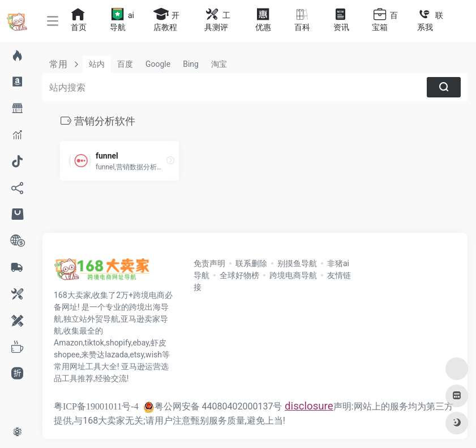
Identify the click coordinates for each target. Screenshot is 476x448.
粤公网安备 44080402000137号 (213, 406)
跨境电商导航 (293, 275)
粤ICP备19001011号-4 (96, 406)
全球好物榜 (239, 275)
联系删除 (251, 263)
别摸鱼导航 (297, 263)
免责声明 (209, 263)
